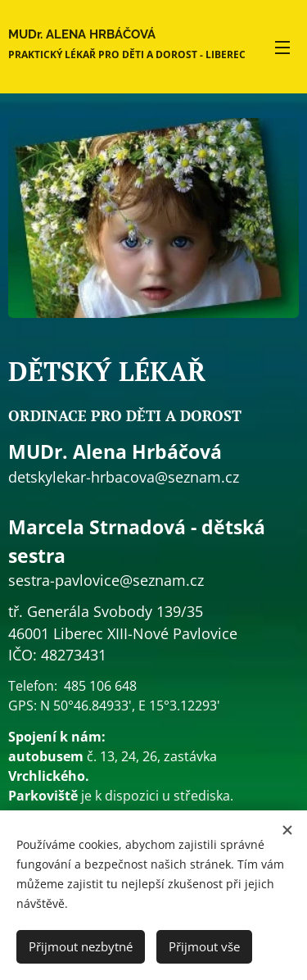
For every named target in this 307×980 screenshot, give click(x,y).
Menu (282, 48)
